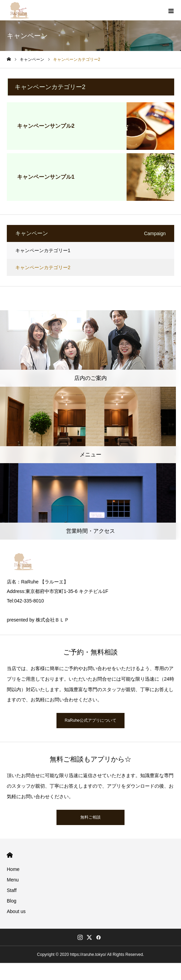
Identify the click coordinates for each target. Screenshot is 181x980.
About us (16, 911)
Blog (12, 901)
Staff (12, 890)
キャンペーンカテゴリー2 (43, 267)
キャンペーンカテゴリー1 (43, 250)
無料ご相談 (90, 817)
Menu (13, 880)
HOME (10, 855)
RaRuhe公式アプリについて (90, 720)
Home (13, 869)
